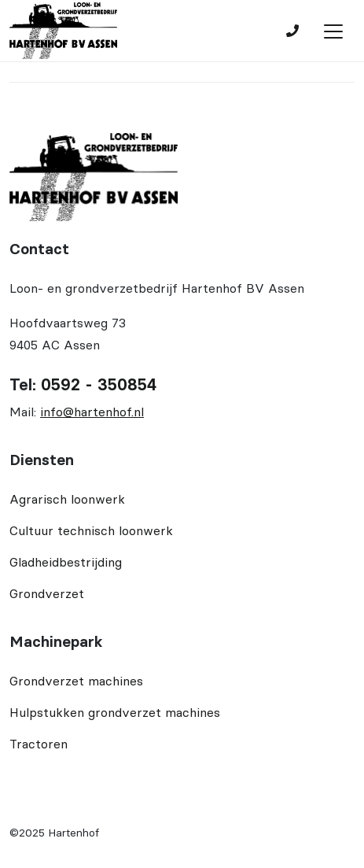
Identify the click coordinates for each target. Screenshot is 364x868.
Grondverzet (47, 593)
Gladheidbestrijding (66, 562)
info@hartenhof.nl (92, 412)
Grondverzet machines (76, 681)
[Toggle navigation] (333, 31)
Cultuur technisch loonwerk (91, 530)
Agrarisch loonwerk (67, 499)
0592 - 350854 (99, 384)
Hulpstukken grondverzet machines (115, 712)
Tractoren (39, 744)
